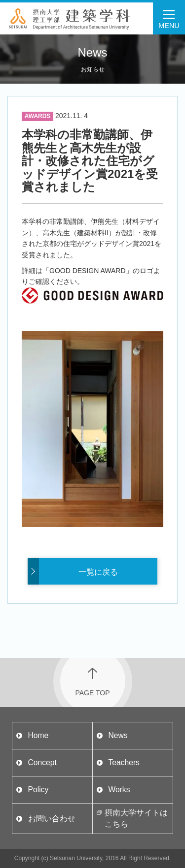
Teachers (124, 762)
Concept (42, 762)
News (118, 735)
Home (38, 735)
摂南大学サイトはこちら (136, 818)
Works (119, 790)
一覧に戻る (98, 572)
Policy (38, 790)
